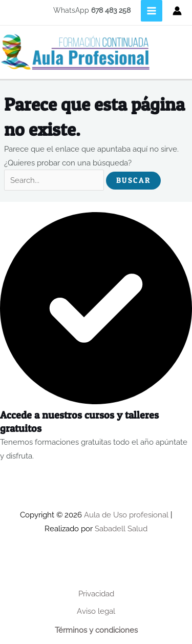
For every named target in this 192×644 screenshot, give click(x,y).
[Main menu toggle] (152, 11)
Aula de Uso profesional (126, 515)
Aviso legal (96, 611)
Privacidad (96, 594)
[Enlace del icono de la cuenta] (177, 11)
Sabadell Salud (121, 528)
